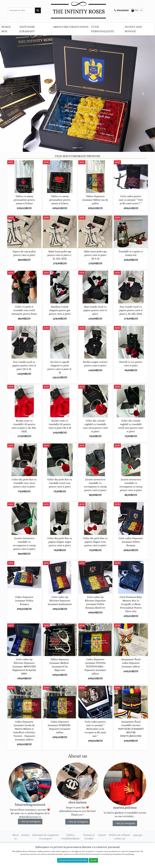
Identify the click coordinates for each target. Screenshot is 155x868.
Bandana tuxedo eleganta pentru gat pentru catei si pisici (60, 310)
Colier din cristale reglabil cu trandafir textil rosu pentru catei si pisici (131, 426)
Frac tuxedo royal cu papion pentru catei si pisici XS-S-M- (24, 366)
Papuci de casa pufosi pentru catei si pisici (24, 253)
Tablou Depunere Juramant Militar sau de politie (95, 200)
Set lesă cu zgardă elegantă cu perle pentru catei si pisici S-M (60, 367)
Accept (93, 860)
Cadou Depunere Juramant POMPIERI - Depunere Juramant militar (60, 727)
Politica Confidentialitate (71, 837)
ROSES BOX (6, 29)
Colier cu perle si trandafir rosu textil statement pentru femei (24, 310)
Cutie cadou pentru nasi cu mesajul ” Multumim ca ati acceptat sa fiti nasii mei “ (95, 729)
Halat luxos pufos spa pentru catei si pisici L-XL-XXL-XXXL (60, 255)
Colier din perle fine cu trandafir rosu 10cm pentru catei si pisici (24, 483)
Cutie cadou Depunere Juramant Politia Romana (131, 542)
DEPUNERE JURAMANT (27, 29)
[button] (12, 94)
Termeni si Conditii (89, 837)
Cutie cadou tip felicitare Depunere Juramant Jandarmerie (60, 601)
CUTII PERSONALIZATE (103, 29)
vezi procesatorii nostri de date (73, 860)
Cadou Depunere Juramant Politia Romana (24, 601)
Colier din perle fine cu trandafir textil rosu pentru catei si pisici (60, 483)
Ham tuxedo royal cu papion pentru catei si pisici (95, 310)
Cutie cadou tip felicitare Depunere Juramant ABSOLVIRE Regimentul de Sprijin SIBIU (24, 667)
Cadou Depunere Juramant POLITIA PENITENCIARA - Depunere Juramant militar (95, 667)
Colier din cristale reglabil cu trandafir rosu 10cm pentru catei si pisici (95, 426)
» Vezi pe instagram (30, 822)
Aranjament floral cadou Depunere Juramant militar (131, 663)
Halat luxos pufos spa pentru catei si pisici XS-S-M (95, 255)
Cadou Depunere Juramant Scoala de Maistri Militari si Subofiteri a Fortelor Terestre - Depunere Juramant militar (24, 731)
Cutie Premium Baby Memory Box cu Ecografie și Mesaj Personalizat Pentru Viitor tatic (131, 604)
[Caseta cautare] (21, 10)
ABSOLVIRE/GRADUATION (71, 27)
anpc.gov (138, 835)
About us (16, 837)
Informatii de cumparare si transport (45, 837)
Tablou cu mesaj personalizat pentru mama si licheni (24, 200)
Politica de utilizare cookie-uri (120, 837)
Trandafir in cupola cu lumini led (131, 253)
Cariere (102, 835)
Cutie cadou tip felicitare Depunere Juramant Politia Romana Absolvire (95, 602)
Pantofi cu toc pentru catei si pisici (131, 364)
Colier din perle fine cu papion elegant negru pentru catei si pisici (60, 542)
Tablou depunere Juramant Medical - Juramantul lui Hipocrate (60, 665)
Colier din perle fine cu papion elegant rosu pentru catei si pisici (95, 542)
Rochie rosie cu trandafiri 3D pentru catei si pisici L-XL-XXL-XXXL (24, 426)
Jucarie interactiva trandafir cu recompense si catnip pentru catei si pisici (95, 485)
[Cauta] (38, 10)
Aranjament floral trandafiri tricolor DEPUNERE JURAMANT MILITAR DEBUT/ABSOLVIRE (131, 729)
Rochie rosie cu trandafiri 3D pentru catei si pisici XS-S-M (60, 424)
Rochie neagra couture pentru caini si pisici (95, 364)
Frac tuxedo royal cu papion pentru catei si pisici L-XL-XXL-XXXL (131, 310)
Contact (25, 835)
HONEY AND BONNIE (133, 29)
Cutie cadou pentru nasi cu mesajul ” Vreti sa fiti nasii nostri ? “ (131, 200)
